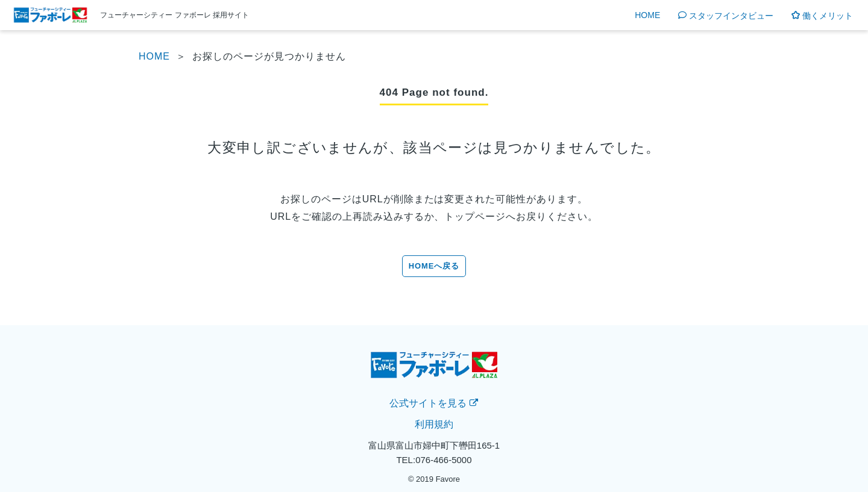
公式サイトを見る (434, 403)
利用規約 (434, 424)
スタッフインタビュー (726, 16)
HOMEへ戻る (434, 266)
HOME (647, 15)
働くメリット (822, 16)
